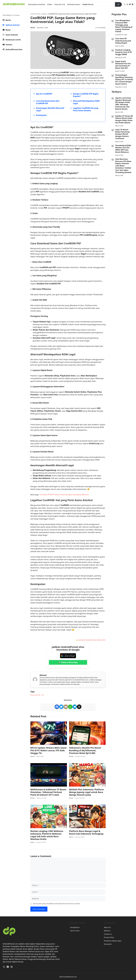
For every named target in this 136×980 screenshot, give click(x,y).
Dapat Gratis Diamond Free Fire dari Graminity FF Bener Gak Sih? (123, 65)
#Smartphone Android (37, 4)
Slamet (32, 842)
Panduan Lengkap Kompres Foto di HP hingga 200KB (124, 52)
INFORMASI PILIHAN (11, 15)
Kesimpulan (41, 115)
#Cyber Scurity (88, 4)
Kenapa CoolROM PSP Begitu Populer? (86, 95)
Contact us (108, 934)
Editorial (107, 931)
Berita (7, 20)
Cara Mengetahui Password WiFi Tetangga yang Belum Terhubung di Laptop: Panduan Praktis (124, 26)
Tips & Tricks (75, 931)
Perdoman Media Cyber (113, 941)
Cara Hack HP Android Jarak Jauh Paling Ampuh (123, 41)
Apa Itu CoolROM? (44, 94)
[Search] (118, 4)
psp (43, 695)
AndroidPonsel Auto (13, 49)
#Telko (50, 4)
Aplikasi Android (11, 25)
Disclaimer (108, 944)
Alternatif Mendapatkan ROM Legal (86, 102)
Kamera (7, 45)
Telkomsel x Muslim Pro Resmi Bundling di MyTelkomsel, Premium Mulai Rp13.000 (85, 751)
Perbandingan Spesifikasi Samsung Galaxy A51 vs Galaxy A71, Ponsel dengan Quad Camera (124, 79)
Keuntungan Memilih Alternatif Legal (50, 109)
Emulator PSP (35, 695)
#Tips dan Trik (60, 4)
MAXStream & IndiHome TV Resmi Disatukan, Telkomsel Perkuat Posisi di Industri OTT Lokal (48, 792)
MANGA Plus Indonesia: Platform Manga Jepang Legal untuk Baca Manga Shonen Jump (86, 792)
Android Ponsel (35, 14)
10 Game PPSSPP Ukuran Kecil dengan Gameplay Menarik (64, 495)
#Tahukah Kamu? (74, 4)
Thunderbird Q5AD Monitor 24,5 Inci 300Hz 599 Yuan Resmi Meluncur (123, 149)
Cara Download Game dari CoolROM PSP (48, 102)
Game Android (10, 35)
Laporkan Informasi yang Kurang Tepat (92, 640)
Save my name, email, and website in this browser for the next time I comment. (57, 904)
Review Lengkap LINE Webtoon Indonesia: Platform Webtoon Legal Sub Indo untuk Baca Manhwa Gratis (47, 835)
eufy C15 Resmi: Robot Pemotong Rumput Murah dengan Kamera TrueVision (122, 134)
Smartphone (75, 928)
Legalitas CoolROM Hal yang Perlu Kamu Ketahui (86, 109)
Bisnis (7, 30)
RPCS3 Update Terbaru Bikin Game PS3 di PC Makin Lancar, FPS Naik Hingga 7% (49, 751)
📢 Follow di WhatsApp (68, 662)
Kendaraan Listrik (12, 40)
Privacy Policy (109, 938)
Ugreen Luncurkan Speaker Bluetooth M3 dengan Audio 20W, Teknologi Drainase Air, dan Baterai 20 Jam (123, 103)
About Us (107, 928)
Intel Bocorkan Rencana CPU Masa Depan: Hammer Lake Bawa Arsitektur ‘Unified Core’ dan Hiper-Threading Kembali (123, 166)
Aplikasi (44, 14)
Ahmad (33, 28)
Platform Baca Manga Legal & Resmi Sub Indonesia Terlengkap (86, 833)
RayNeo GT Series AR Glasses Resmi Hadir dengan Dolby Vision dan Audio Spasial (124, 119)
